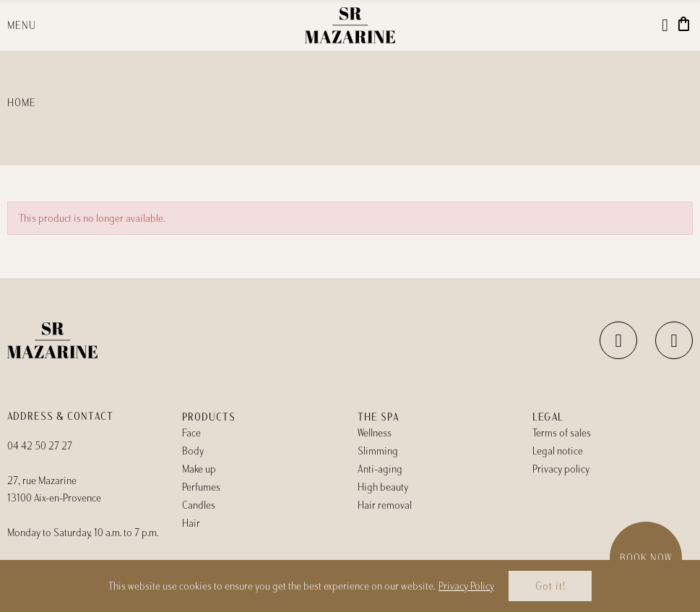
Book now (646, 558)
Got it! (550, 586)
